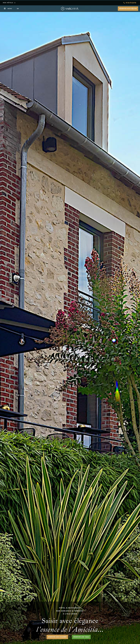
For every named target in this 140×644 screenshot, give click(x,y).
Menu (10, 9)
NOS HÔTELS (8, 3)
